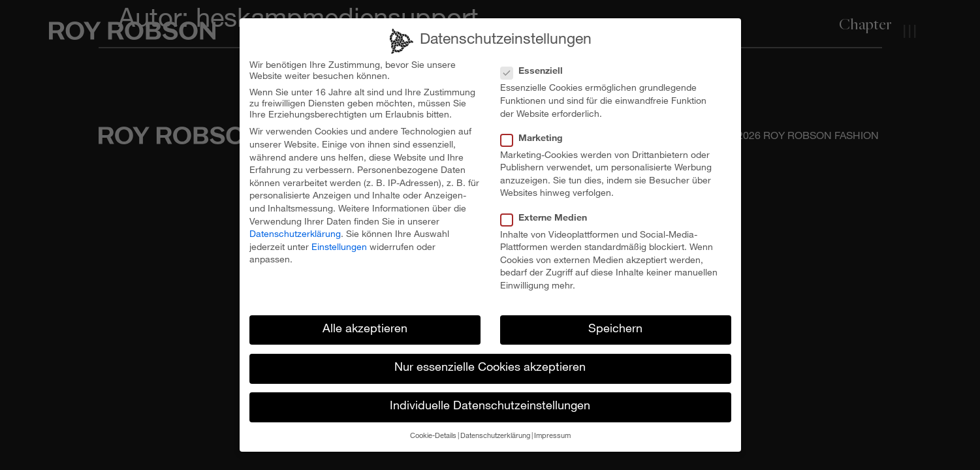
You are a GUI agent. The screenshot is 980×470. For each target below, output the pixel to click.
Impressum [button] (552, 431)
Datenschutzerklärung (295, 229)
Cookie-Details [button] (433, 431)
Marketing (536, 133)
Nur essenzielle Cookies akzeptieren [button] (490, 363)
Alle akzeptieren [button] (365, 324)
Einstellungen (339, 242)
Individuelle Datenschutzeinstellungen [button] (490, 401)
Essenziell (536, 67)
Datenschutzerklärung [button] (495, 431)
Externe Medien (548, 213)
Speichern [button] (615, 324)
